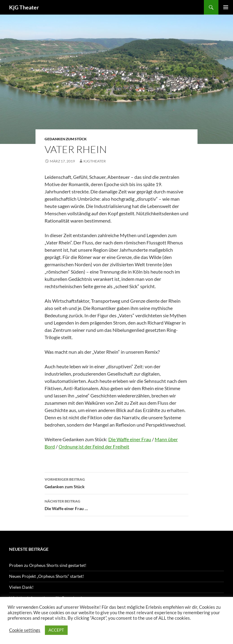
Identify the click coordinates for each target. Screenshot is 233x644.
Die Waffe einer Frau (130, 439)
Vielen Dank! (21, 587)
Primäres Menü (226, 7)
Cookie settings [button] (25, 630)
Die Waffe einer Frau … (116, 504)
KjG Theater (24, 7)
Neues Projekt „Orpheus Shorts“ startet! (47, 576)
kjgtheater (95, 161)
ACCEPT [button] (56, 630)
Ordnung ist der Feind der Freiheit (94, 446)
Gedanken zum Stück (66, 139)
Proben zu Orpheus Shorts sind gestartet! (48, 565)
